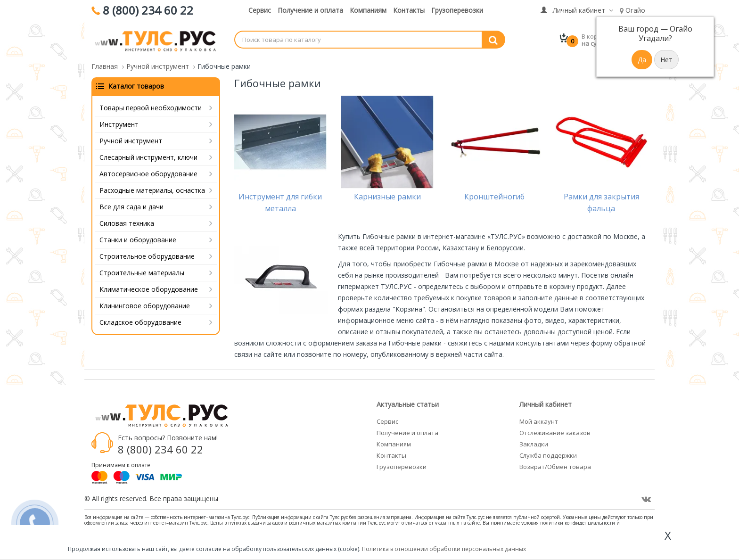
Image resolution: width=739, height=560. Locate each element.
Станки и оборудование (138, 240)
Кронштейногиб (494, 197)
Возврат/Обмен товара (555, 467)
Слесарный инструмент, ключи (148, 157)
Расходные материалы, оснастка (152, 190)
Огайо (632, 10)
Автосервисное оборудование (148, 174)
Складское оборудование (140, 322)
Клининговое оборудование (145, 306)
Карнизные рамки (387, 197)
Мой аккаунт (539, 421)
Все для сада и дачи (131, 207)
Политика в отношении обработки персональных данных (444, 549)
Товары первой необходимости (151, 108)
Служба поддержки (548, 455)
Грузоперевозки (457, 10)
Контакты (409, 10)
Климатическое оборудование (149, 289)
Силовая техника (127, 223)
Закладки (534, 444)
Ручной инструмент (131, 141)
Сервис (260, 10)
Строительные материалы (142, 273)
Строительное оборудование (147, 256)
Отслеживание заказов (555, 433)
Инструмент (119, 124)
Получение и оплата (310, 10)
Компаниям (368, 10)
